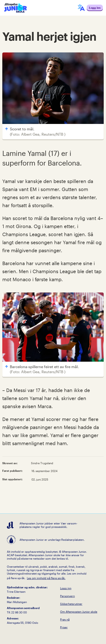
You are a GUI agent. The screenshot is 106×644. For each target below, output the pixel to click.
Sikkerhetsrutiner (71, 604)
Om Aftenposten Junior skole (79, 612)
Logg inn (66, 588)
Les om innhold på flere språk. (46, 578)
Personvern (67, 596)
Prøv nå (65, 619)
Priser (64, 627)
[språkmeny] (81, 8)
